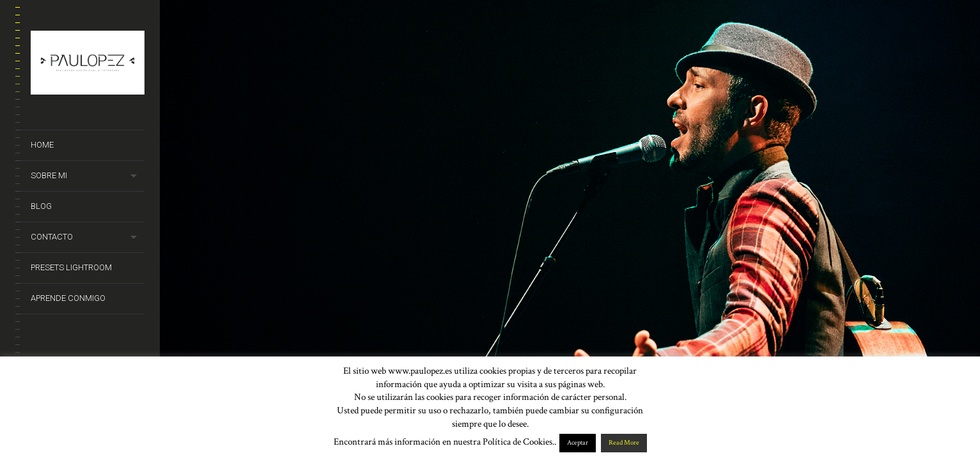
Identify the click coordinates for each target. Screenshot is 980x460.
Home (42, 145)
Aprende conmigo (68, 298)
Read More (624, 443)
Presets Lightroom (71, 267)
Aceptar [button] (578, 443)
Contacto (52, 237)
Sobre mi (49, 175)
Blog (41, 206)
